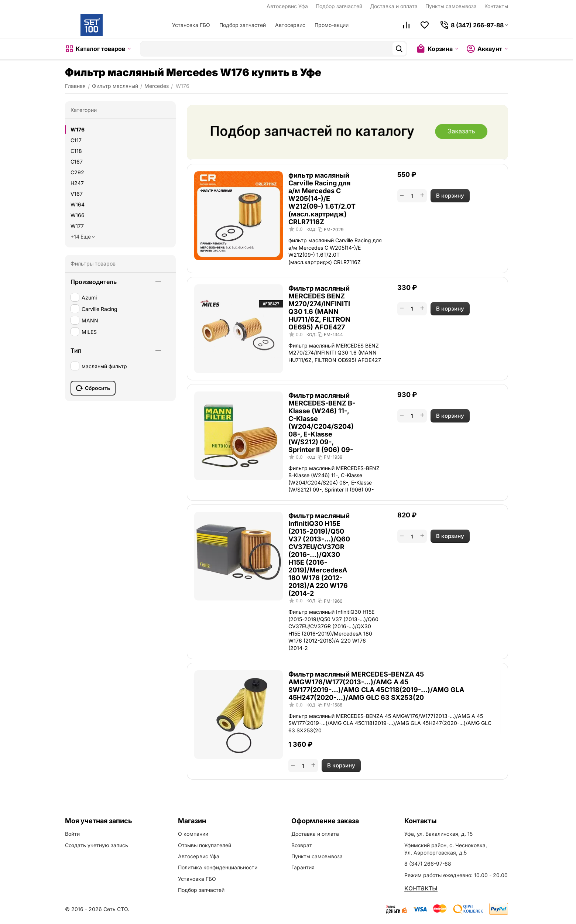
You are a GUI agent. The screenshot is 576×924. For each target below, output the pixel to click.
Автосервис (290, 25)
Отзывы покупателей (205, 845)
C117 (76, 140)
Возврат (302, 845)
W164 (78, 204)
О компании (193, 834)
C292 (77, 172)
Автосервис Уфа (287, 6)
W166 (78, 215)
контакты (421, 888)
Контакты (496, 6)
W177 (77, 226)
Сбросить (93, 388)
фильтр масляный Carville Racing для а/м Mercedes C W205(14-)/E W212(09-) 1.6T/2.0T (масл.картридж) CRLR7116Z (322, 199)
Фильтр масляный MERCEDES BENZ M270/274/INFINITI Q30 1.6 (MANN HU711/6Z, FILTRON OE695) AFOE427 (319, 308)
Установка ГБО (191, 25)
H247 (77, 183)
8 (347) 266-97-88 (428, 864)
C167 (77, 162)
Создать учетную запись (97, 845)
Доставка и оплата (394, 6)
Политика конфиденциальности (218, 867)
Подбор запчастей (339, 6)
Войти (72, 834)
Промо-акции (332, 25)
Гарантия (303, 867)
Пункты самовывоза (451, 6)
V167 (77, 194)
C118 (76, 151)
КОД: (311, 229)
